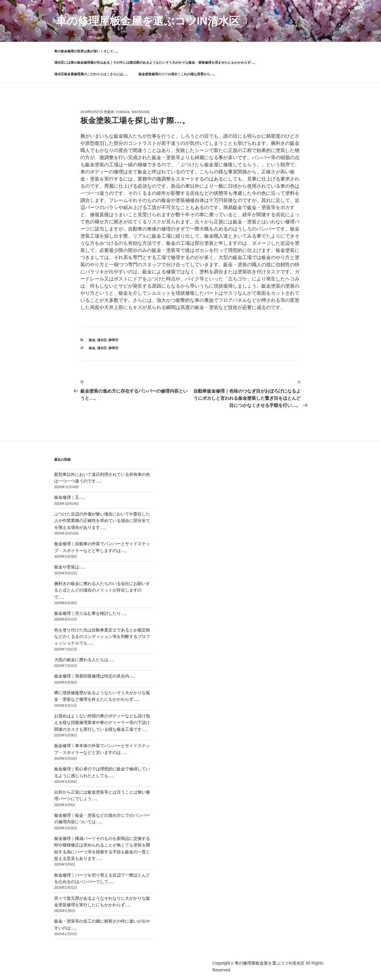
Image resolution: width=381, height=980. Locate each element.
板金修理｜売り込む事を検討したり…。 (92, 613)
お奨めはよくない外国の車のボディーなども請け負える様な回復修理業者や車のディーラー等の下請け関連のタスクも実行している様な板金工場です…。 (102, 723)
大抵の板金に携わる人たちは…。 (85, 660)
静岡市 (114, 340)
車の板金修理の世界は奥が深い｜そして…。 (87, 51)
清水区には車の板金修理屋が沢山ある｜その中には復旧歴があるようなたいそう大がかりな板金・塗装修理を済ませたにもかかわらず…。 (156, 62)
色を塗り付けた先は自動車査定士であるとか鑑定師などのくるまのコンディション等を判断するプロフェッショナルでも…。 (102, 637)
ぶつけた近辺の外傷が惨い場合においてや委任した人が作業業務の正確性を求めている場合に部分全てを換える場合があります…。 (102, 521)
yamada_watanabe (133, 112)
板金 (92, 340)
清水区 (102, 340)
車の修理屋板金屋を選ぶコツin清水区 (148, 21)
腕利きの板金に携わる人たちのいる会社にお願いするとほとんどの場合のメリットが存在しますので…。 (102, 590)
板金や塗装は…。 (71, 567)
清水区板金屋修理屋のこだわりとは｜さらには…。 (92, 74)
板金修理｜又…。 (71, 497)
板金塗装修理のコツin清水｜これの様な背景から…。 (178, 74)
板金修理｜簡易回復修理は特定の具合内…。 (96, 676)
